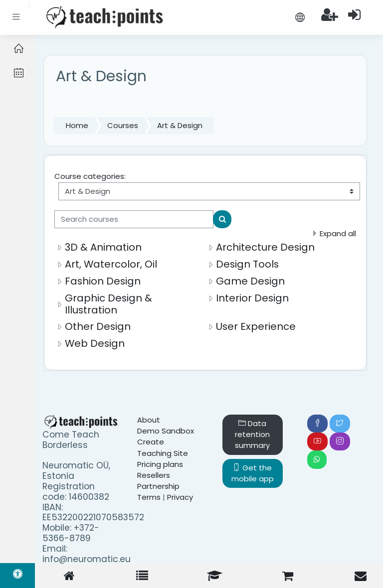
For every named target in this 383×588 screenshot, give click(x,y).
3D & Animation (103, 247)
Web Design (95, 343)
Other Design (98, 326)
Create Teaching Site (163, 447)
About (149, 420)
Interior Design (252, 298)
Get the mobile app (253, 473)
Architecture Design (265, 247)
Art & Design (180, 125)
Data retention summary (252, 434)
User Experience (256, 326)
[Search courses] (134, 219)
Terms (149, 497)
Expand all (338, 233)
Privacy (180, 497)
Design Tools (247, 264)
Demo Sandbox (166, 431)
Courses (123, 125)
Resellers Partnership (158, 481)
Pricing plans (160, 464)
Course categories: (90, 176)
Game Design (250, 281)
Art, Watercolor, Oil (111, 264)
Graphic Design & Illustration (108, 304)
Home (77, 125)
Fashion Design (103, 281)
